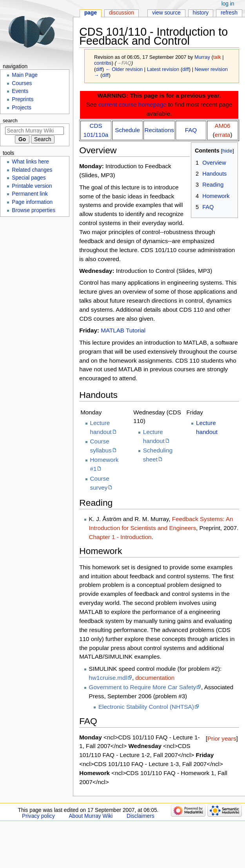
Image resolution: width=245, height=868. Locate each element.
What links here (30, 162)
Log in (228, 4)
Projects (22, 108)
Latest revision (163, 69)
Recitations (159, 130)
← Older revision (124, 69)
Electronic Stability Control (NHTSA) (146, 707)
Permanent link (30, 194)
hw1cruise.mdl (108, 678)
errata (223, 135)
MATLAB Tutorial (123, 330)
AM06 (223, 126)
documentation (155, 678)
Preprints (23, 99)
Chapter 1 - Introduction (120, 537)
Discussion (122, 13)
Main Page (25, 75)
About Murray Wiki (91, 816)
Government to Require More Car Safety (143, 687)
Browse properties (34, 210)
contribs (103, 63)
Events (20, 91)
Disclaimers (141, 816)
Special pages (29, 178)
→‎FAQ (124, 63)
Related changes (32, 170)
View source (166, 13)
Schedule (127, 130)
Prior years (222, 738)
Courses (22, 83)
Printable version (32, 186)
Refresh (229, 13)
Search (10, 121)
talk (217, 57)
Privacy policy (38, 816)
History (201, 13)
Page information (32, 202)
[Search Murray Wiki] (34, 131)
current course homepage (132, 104)
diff (99, 69)
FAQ (191, 130)
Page (91, 13)
